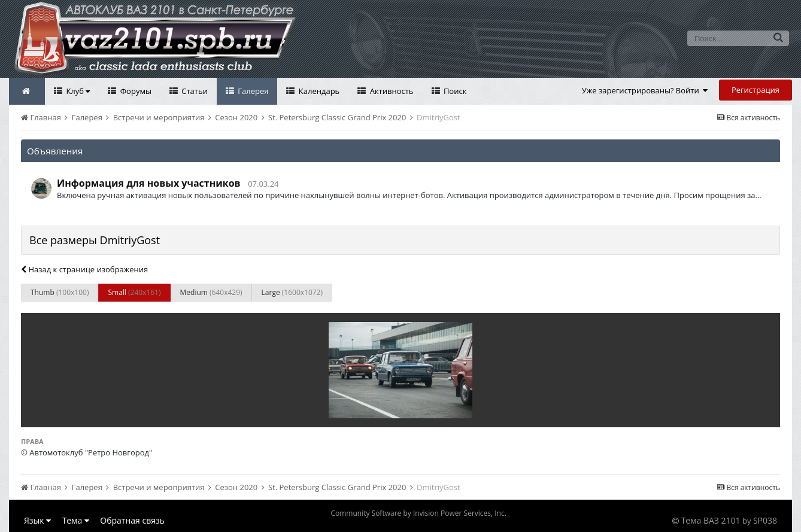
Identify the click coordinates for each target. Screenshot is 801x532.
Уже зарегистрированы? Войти (645, 90)
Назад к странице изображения (84, 269)
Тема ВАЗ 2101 (711, 520)
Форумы (135, 91)
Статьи (194, 91)
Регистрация (756, 90)
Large (292, 292)
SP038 (765, 520)
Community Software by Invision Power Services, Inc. (418, 513)
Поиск (454, 91)
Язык (37, 520)
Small (134, 292)
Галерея (252, 91)
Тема (76, 520)
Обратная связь (132, 520)
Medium (211, 292)
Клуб (77, 91)
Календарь (318, 91)
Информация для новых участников (149, 183)
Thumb (60, 292)
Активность (390, 91)
